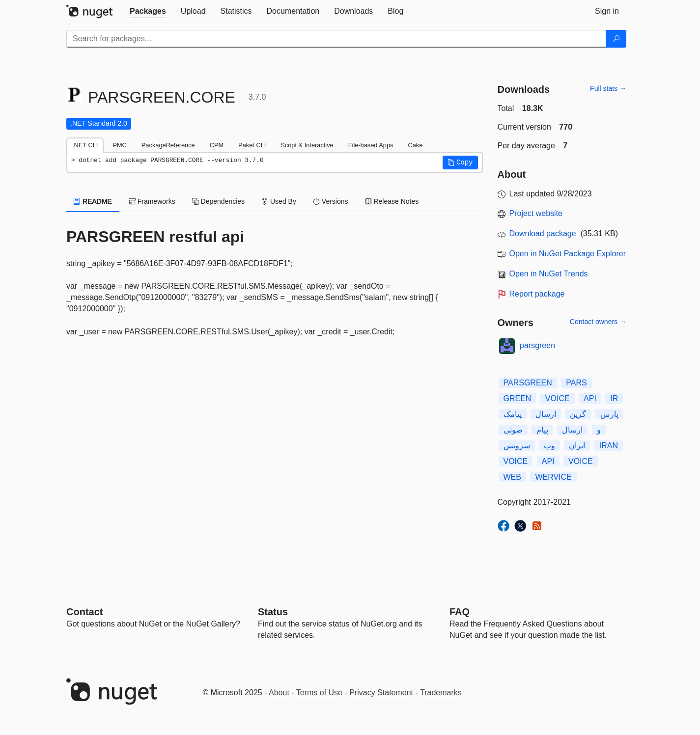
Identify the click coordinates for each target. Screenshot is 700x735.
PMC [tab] (119, 145)
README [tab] (93, 201)
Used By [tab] (279, 201)
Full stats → (608, 88)
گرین (578, 414)
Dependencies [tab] (218, 201)
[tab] (148, 11)
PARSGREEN (528, 383)
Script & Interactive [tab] (307, 145)
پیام (542, 430)
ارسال (546, 414)
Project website (536, 213)
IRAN (609, 446)
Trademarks (441, 693)
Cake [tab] (415, 145)
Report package (537, 294)
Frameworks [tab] (152, 201)
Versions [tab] (331, 201)
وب (549, 446)
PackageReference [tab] (168, 145)
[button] (460, 163)
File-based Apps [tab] (371, 145)
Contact (84, 612)
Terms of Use (319, 693)
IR (614, 398)
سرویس (517, 446)
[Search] (616, 39)
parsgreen (537, 345)
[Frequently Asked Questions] (460, 612)
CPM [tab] (217, 145)
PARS (576, 383)
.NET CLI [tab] (85, 145)
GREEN (518, 398)
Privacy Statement (381, 693)
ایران (577, 446)
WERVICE (553, 477)
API (590, 398)
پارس (609, 414)
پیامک (513, 414)
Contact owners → (598, 322)
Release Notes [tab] (392, 201)
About (279, 693)
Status (273, 612)
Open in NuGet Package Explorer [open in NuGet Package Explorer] (568, 254)
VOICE (558, 398)
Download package (543, 233)
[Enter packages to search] (336, 39)
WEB (512, 477)
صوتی (513, 430)
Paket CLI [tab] (252, 145)
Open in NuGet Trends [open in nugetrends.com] (549, 274)
